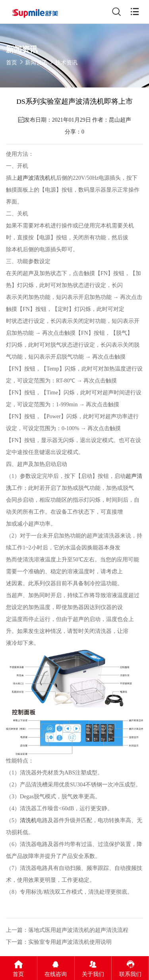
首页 (12, 63)
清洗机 (28, 820)
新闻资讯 (36, 63)
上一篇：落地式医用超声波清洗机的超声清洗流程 (67, 930)
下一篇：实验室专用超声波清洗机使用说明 (59, 942)
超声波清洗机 (34, 178)
